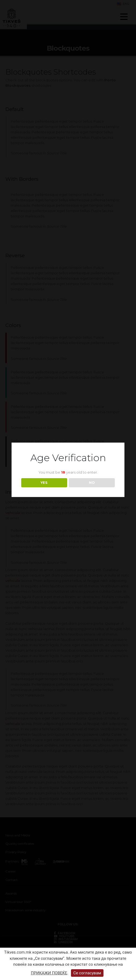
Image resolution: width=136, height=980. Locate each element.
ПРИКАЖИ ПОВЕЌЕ (49, 973)
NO (92, 482)
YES (44, 482)
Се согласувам (87, 973)
